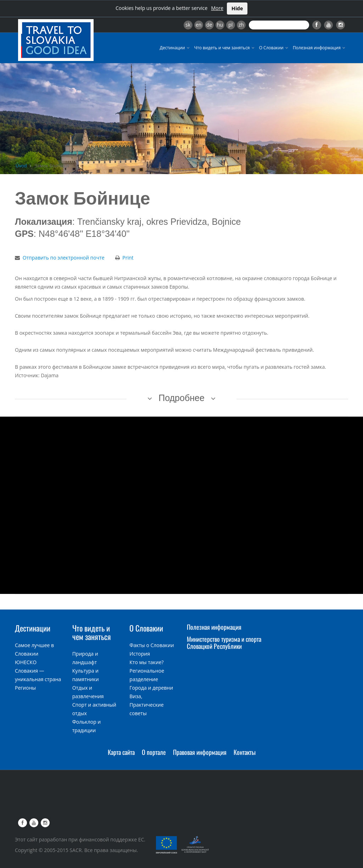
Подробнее (181, 398)
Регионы (25, 688)
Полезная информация (320, 48)
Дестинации (175, 48)
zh (241, 25)
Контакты (245, 752)
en (199, 25)
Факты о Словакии (152, 645)
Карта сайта (121, 752)
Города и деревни (151, 688)
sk (188, 25)
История (140, 654)
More (217, 8)
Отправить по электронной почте (64, 258)
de (209, 25)
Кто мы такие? (146, 662)
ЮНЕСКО (26, 662)
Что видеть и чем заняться (225, 48)
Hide (237, 8)
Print (128, 258)
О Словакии (274, 48)
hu (220, 25)
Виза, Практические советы (146, 705)
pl (230, 25)
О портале (154, 752)
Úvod (21, 166)
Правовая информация (200, 752)
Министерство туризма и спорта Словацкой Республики (224, 642)
